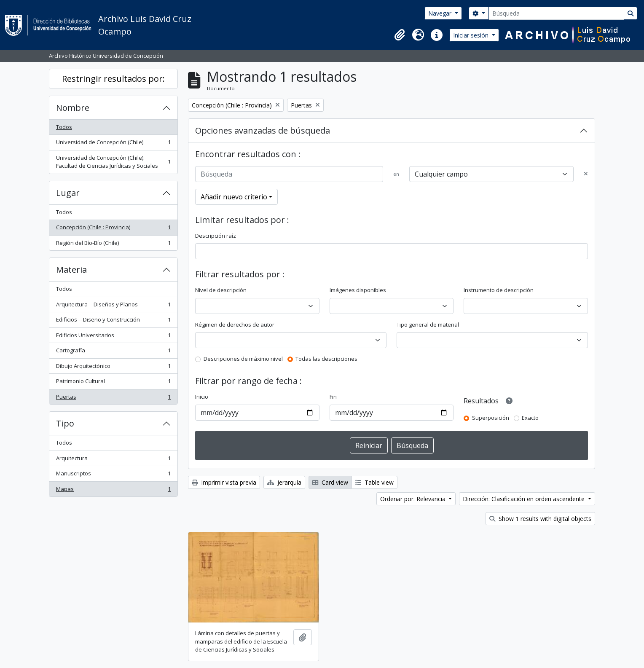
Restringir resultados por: (113, 79)
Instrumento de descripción (499, 290)
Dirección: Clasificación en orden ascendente (525, 499)
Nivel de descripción (221, 290)
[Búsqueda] (556, 13)
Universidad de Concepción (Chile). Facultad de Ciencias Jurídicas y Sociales (113, 162)
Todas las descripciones (326, 359)
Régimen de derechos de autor (235, 325)
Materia (71, 270)
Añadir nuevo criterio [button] (234, 197)
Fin (333, 397)
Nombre (73, 108)
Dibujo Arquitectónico (113, 368)
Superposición (491, 418)
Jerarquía (284, 482)
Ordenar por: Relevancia (414, 499)
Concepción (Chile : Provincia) (113, 229)
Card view (330, 482)
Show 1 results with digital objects (540, 519)
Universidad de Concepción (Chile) (113, 144)
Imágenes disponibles (358, 290)
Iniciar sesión (472, 35)
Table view (374, 482)
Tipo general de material (428, 325)
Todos (64, 127)
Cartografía (113, 352)
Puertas (113, 398)
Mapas (113, 491)
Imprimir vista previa (224, 482)
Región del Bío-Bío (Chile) (113, 245)
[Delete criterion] (586, 174)
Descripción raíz (216, 236)
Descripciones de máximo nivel (243, 359)
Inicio (202, 397)
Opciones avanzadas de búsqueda (263, 130)
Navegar (441, 13)
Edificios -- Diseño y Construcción (113, 321)
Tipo (65, 423)
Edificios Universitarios (113, 337)
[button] (400, 35)
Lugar (68, 193)
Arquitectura (113, 460)
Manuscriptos (113, 475)
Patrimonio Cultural (113, 383)
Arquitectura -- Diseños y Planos (113, 306)
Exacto (530, 418)
